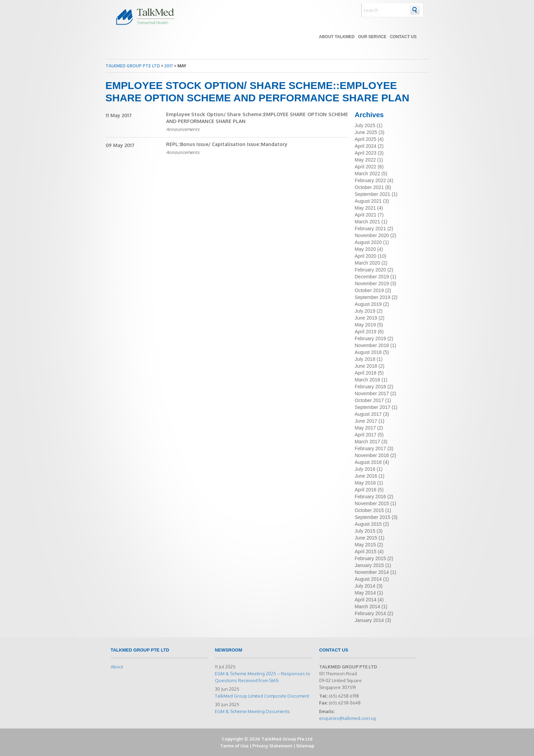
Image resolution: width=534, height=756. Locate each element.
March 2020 (368, 263)
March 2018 (368, 380)
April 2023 (366, 153)
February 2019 (370, 338)
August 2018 (368, 352)
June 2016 (366, 476)
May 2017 (365, 428)
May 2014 (365, 593)
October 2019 (369, 290)
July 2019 (365, 311)
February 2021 (370, 229)
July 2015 (365, 531)
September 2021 (373, 194)
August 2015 (368, 524)
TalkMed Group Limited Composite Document (262, 696)
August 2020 (368, 242)
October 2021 (369, 187)
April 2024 (366, 146)
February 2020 (370, 270)
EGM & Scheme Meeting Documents (252, 711)
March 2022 (368, 174)
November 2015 (372, 503)
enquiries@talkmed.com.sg (347, 718)
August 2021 (368, 201)
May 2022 (365, 160)
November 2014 (372, 572)
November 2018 (372, 345)
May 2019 (365, 325)
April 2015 (366, 552)
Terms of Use (234, 746)
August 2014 (368, 579)
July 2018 (365, 359)
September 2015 (373, 517)
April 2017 (366, 435)
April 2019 (366, 332)
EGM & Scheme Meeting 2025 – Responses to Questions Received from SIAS (263, 677)
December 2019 (372, 277)
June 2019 (366, 318)
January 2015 (369, 565)
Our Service (372, 37)
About (117, 667)
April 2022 (366, 167)
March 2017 (368, 442)
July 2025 (365, 125)
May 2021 (365, 208)
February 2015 (370, 558)
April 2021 (366, 215)
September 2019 (373, 297)
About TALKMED (337, 37)
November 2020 (372, 235)
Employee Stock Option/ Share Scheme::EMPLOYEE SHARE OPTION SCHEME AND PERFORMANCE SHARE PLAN (257, 118)
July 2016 (365, 469)
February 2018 (370, 387)
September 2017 (373, 407)
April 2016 (366, 490)
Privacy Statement (272, 746)
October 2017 (369, 400)
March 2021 (368, 222)
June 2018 (366, 366)
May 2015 (365, 545)
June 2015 (366, 538)
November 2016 (372, 455)
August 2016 (368, 462)
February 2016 (370, 497)
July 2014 (365, 586)
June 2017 (366, 421)
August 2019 (368, 304)
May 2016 (365, 483)
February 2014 (370, 613)
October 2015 (369, 510)
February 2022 (370, 180)
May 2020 (365, 249)
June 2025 (366, 132)
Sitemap (305, 746)
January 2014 (369, 620)
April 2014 (366, 600)
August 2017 (368, 414)
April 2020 (366, 256)
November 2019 (372, 283)
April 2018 (366, 373)
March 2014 (368, 607)
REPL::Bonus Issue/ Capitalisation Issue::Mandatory (227, 144)
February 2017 (370, 448)
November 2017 (372, 393)
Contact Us (403, 37)
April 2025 (366, 139)
